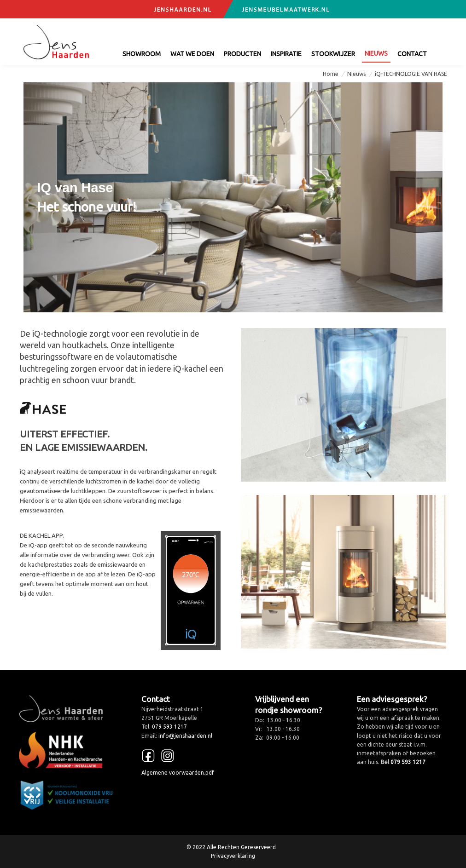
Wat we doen (192, 54)
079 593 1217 (319, 31)
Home (331, 74)
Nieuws (376, 53)
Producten (242, 54)
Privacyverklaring (233, 856)
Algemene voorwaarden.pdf (178, 773)
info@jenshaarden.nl (396, 31)
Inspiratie (286, 54)
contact (412, 54)
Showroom (142, 54)
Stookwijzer (333, 54)
